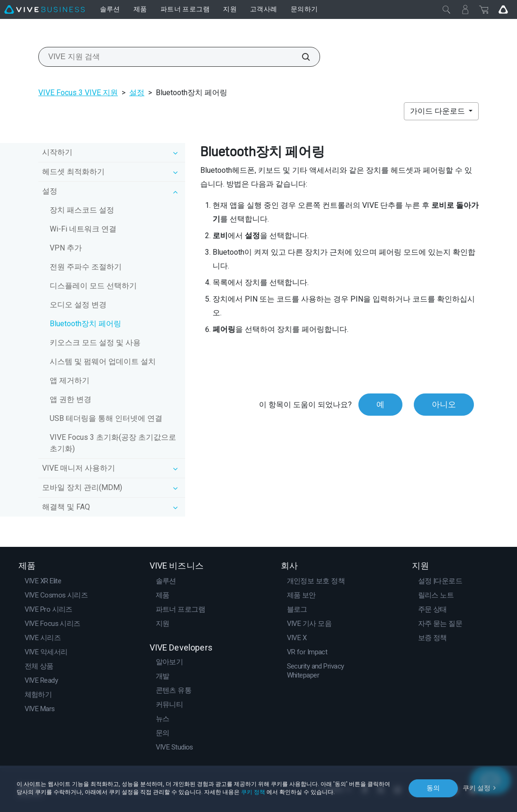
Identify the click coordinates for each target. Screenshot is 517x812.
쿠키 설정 (477, 788)
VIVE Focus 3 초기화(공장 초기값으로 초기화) (113, 443)
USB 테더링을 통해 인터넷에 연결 (106, 418)
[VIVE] (45, 9)
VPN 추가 (66, 248)
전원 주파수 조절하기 (86, 267)
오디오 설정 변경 (78, 305)
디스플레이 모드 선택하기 (93, 286)
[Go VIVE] (503, 9)
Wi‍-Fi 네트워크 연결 (83, 229)
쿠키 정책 (253, 792)
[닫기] (446, 9)
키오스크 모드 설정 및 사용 (95, 343)
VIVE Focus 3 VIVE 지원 (78, 93)
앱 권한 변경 (71, 399)
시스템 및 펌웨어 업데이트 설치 (103, 361)
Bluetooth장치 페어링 (85, 324)
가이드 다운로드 (438, 111)
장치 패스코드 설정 (82, 210)
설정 (137, 93)
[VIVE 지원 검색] (301, 57)
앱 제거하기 (70, 380)
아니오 (444, 404)
